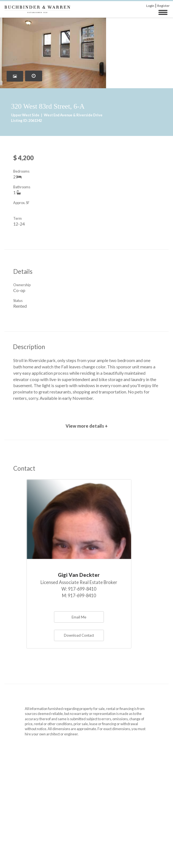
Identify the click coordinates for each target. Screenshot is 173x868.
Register (163, 6)
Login (150, 6)
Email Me (79, 617)
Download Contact (79, 635)
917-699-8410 (82, 589)
